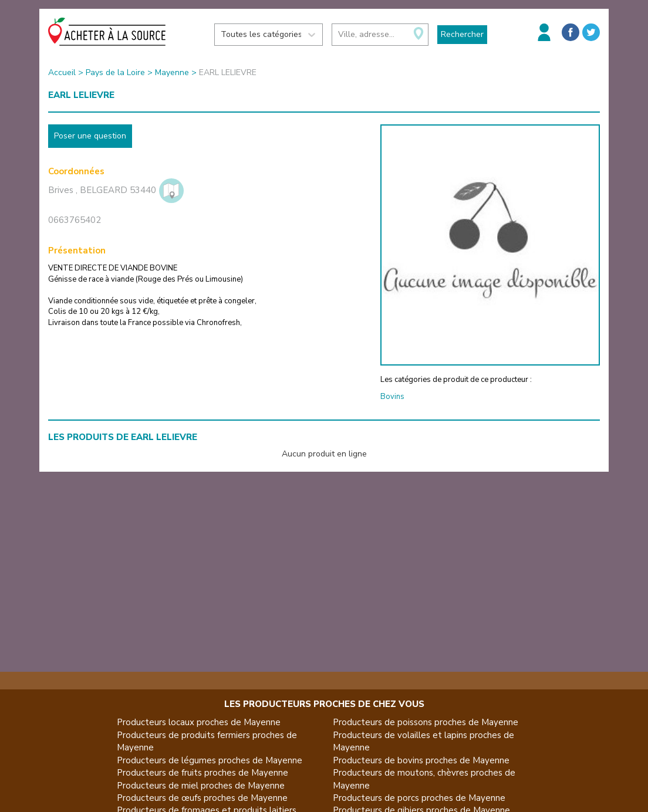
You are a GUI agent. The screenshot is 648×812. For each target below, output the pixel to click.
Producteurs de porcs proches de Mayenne (419, 798)
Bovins (392, 397)
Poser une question (90, 136)
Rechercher (462, 34)
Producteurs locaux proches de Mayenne (199, 722)
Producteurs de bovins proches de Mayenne (421, 760)
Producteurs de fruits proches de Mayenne (203, 773)
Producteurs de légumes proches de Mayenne (210, 760)
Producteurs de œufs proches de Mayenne (202, 798)
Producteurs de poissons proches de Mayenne (426, 722)
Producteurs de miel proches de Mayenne (201, 786)
